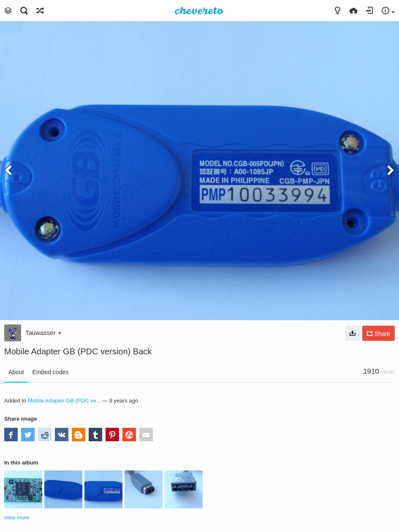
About (16, 372)
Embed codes (51, 372)
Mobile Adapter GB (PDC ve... (64, 401)
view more (17, 517)
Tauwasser (43, 333)
